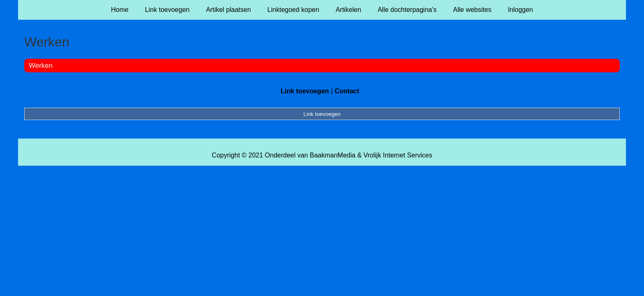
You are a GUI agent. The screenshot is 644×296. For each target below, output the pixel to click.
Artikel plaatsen (228, 10)
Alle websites (472, 10)
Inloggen (520, 10)
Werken (41, 66)
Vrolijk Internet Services (398, 155)
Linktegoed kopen (293, 10)
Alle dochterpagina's (407, 10)
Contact (347, 91)
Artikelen (348, 10)
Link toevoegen (167, 10)
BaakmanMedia (332, 155)
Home (120, 10)
